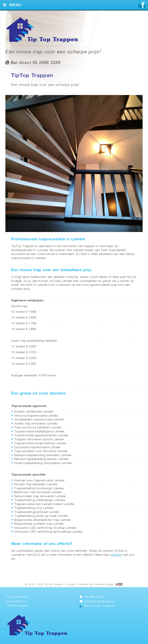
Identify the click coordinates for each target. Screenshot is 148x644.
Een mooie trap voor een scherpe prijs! (53, 52)
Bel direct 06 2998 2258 (33, 63)
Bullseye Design (104, 585)
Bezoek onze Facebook (99, 606)
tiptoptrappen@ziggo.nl (100, 602)
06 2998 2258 (94, 597)
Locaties (70, 585)
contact (116, 555)
